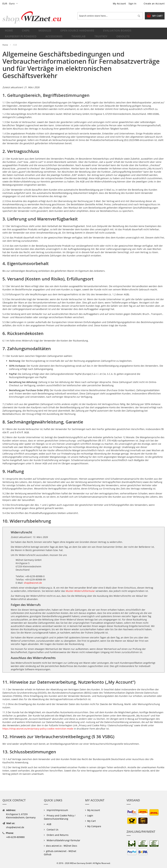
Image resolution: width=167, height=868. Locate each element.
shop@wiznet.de (33, 590)
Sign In (132, 4)
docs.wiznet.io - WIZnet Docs (62, 846)
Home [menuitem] (9, 32)
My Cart (91, 821)
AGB (49, 824)
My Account (119, 4)
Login (90, 815)
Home (5, 52)
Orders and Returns (57, 835)
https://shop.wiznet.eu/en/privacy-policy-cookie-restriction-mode (38, 735)
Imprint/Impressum (57, 810)
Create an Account (154, 4)
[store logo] (32, 17)
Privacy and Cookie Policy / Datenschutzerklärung (60, 817)
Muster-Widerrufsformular (80, 598)
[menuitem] (24, 32)
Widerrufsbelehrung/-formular (63, 840)
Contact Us (52, 830)
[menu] (83, 37)
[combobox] (110, 16)
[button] (11, 4)
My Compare (94, 826)
